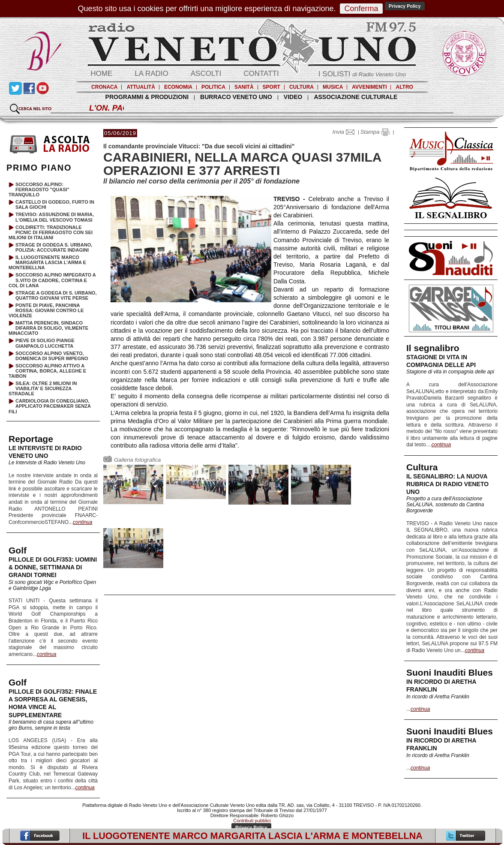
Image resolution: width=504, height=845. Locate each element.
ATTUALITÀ (141, 87)
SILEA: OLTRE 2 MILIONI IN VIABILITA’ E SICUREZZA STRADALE (43, 388)
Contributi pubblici (252, 821)
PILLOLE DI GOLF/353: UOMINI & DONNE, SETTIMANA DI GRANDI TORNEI (53, 567)
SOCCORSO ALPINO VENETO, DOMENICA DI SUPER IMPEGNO (52, 356)
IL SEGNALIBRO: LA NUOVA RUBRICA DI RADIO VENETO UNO (447, 484)
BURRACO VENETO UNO (236, 97)
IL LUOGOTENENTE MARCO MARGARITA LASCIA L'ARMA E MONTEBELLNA (47, 262)
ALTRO (404, 87)
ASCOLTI (206, 74)
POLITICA (213, 87)
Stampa (375, 132)
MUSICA (333, 87)
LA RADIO (151, 74)
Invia (345, 132)
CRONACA (104, 87)
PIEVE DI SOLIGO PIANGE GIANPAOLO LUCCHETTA (45, 343)
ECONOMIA (178, 87)
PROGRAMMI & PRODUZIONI (147, 97)
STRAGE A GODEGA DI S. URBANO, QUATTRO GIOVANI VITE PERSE (56, 295)
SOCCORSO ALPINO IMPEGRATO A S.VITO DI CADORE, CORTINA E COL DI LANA (52, 280)
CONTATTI (261, 74)
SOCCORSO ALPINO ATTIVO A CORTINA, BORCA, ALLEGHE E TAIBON (47, 371)
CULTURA (301, 87)
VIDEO (293, 97)
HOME (101, 74)
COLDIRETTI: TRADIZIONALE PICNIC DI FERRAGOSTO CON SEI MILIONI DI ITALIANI (51, 232)
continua (441, 445)
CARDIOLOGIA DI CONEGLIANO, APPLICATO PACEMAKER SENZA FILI (50, 406)
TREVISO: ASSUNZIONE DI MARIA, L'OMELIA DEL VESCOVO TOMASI (55, 217)
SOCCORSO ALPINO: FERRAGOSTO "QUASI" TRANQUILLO (39, 189)
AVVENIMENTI (369, 87)
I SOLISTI (362, 74)
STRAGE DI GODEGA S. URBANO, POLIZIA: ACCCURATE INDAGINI (54, 247)
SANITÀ (244, 87)
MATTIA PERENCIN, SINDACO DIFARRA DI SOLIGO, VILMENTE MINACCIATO (48, 328)
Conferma (361, 9)
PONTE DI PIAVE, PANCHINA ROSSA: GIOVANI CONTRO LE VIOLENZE (46, 310)
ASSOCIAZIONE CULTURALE (355, 97)
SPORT (271, 87)
